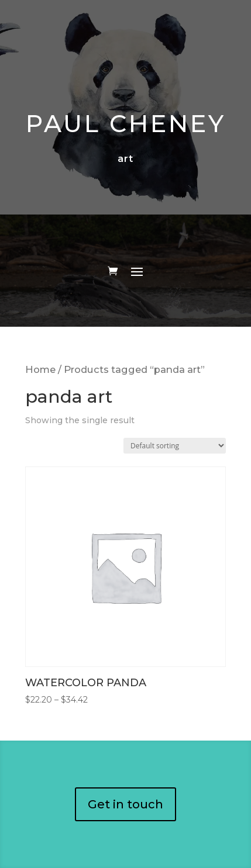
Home (40, 369)
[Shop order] (175, 446)
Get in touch (125, 804)
